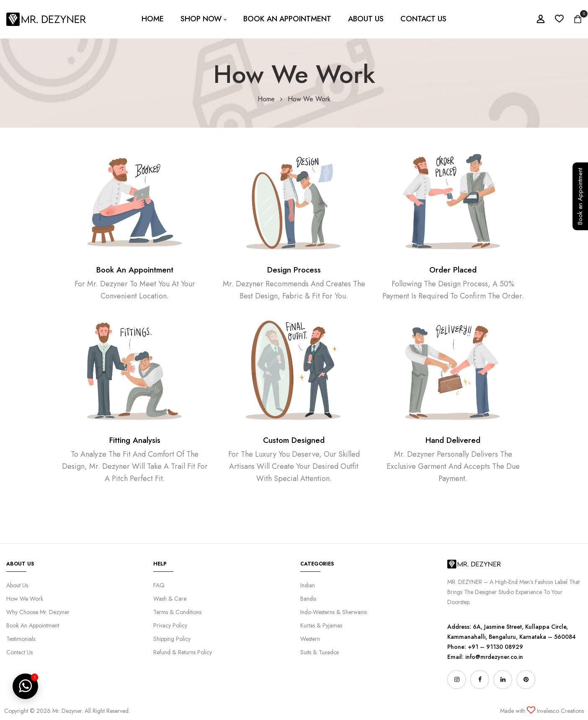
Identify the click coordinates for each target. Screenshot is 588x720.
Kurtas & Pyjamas (321, 625)
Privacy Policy (170, 625)
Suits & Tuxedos (320, 652)
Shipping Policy (172, 639)
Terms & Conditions (177, 612)
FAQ (159, 585)
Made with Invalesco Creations (542, 711)
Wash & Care (170, 599)
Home (266, 99)
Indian (308, 585)
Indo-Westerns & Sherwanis (334, 612)
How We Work (25, 599)
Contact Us (19, 652)
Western (310, 639)
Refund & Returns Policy (183, 652)
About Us (17, 585)
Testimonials (21, 639)
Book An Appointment (135, 270)
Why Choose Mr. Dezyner (38, 612)
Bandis (308, 599)
